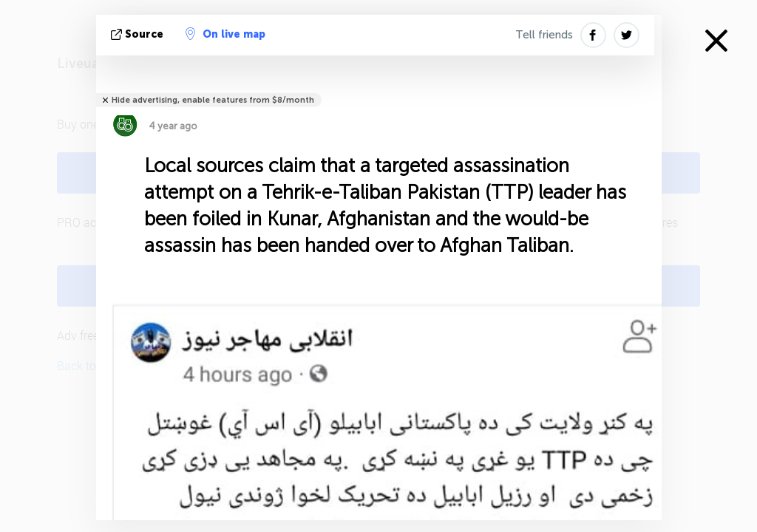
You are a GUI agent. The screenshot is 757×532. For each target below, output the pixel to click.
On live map (225, 34)
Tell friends (544, 35)
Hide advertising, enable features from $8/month (213, 100)
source (139, 34)
